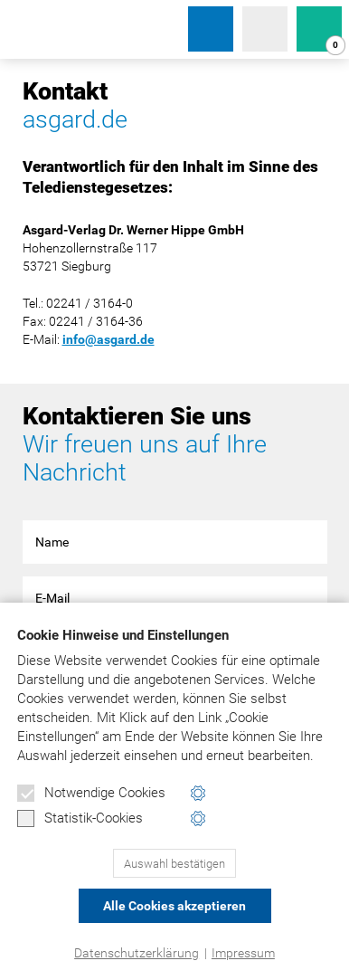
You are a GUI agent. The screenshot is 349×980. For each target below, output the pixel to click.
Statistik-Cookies (80, 819)
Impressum (243, 953)
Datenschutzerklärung (137, 953)
